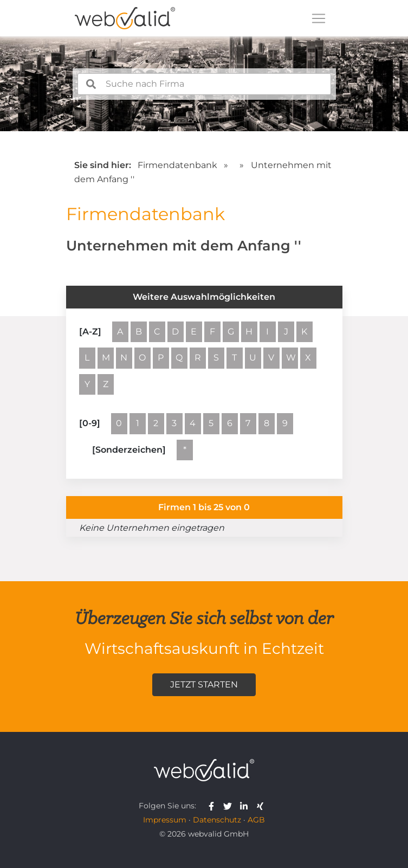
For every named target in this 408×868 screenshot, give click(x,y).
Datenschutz (217, 820)
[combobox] (204, 84)
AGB (256, 820)
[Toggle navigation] (319, 18)
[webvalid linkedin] (246, 806)
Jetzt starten (204, 684)
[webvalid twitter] (230, 806)
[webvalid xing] (261, 806)
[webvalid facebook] (214, 806)
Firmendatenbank (177, 165)
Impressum (165, 820)
